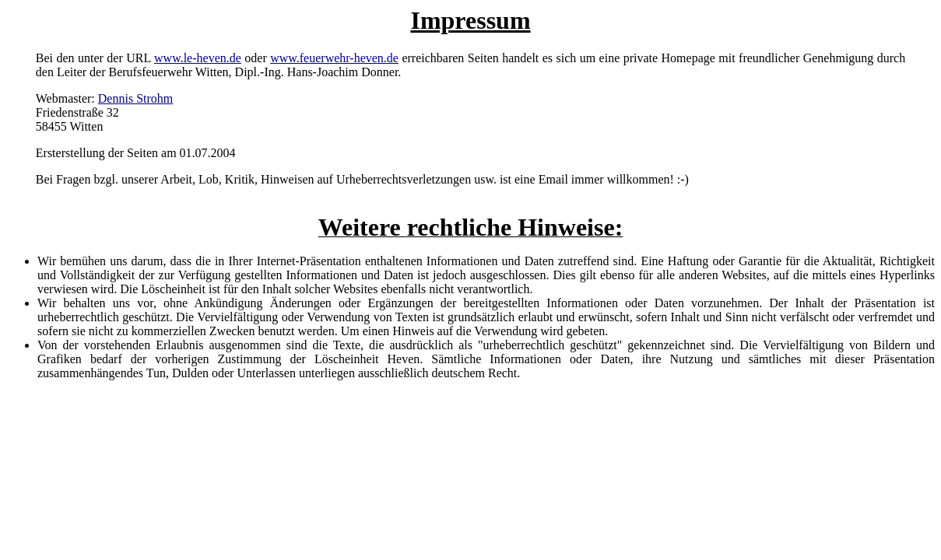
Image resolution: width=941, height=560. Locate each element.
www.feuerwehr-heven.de (334, 58)
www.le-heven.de (198, 58)
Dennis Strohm (135, 98)
